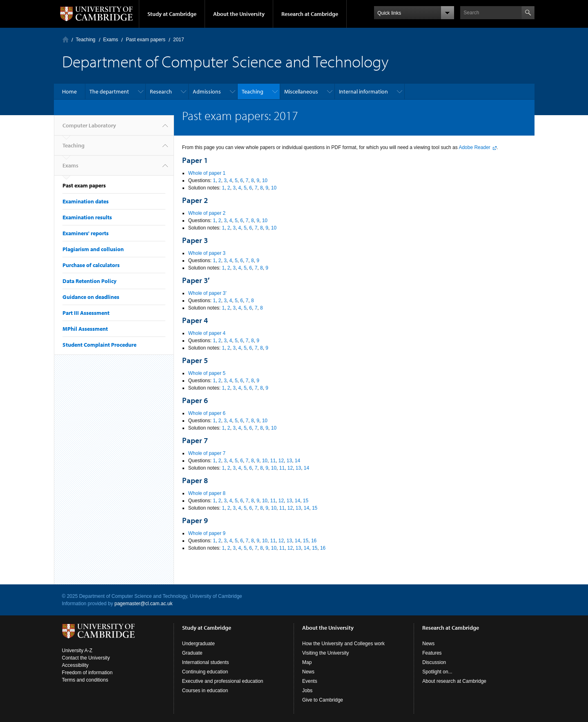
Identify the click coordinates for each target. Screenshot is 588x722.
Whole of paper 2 (207, 213)
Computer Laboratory (66, 39)
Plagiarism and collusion (93, 249)
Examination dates (86, 201)
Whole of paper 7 (207, 453)
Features (432, 653)
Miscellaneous (301, 91)
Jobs (307, 691)
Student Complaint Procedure (99, 345)
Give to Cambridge (323, 700)
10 (265, 180)
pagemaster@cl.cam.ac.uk (143, 604)
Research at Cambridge (310, 14)
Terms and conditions (85, 680)
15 (306, 501)
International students (206, 662)
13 (289, 461)
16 (314, 541)
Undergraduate (198, 644)
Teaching (86, 40)
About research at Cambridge (454, 681)
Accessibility (75, 665)
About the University (239, 14)
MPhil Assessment (85, 329)
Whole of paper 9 (207, 533)
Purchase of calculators (91, 265)
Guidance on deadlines (91, 297)
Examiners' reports (86, 233)
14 (297, 461)
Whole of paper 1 (207, 173)
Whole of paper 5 (207, 373)
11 (273, 461)
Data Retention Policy (89, 281)
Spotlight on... (437, 672)
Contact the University (86, 658)
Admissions (207, 91)
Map (307, 662)
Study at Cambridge (172, 14)
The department (109, 91)
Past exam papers (146, 40)
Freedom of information (87, 673)
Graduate (192, 653)
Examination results (87, 217)
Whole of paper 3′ (207, 293)
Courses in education (205, 691)
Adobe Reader (474, 147)
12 (281, 461)
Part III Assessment (86, 313)
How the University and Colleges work (343, 644)
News (308, 672)
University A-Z (77, 651)
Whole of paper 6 (207, 413)
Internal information (363, 91)
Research (161, 91)
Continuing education (205, 672)
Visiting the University (326, 653)
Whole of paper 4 (207, 333)
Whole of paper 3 (207, 253)
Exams (111, 40)
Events (310, 681)
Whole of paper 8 (207, 493)
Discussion (434, 662)
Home (69, 91)
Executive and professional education (223, 681)
